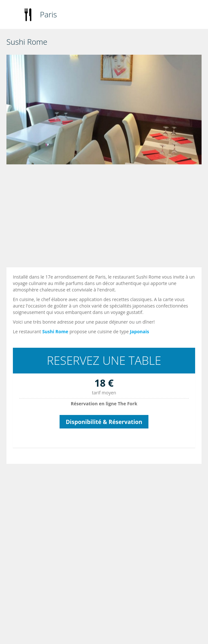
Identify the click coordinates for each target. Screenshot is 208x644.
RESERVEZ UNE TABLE (104, 360)
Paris (48, 14)
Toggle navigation (12, 15)
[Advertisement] (106, 217)
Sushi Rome (55, 331)
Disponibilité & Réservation (104, 422)
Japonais (139, 331)
